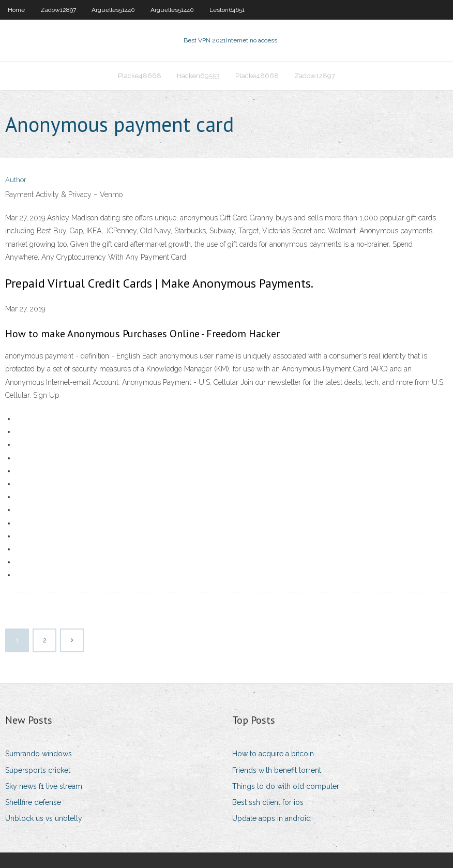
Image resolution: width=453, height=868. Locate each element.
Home (16, 10)
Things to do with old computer (286, 786)
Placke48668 (140, 76)
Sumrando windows (39, 754)
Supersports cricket (38, 770)
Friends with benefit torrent (277, 770)
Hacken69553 (198, 76)
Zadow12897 (58, 10)
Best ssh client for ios (268, 802)
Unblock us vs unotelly (44, 818)
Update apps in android (271, 818)
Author (16, 180)
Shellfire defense (33, 802)
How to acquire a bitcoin (273, 754)
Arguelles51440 (113, 10)
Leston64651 (227, 10)
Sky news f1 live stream (44, 786)
